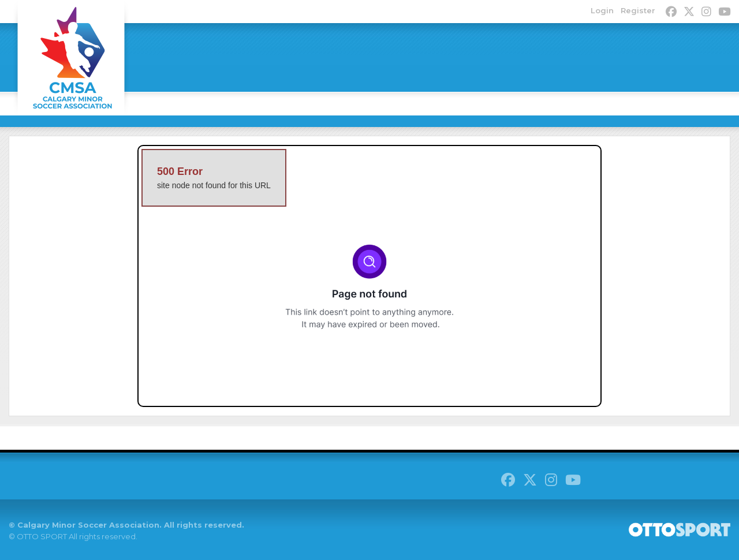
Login (602, 10)
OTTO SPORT (42, 536)
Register (638, 10)
